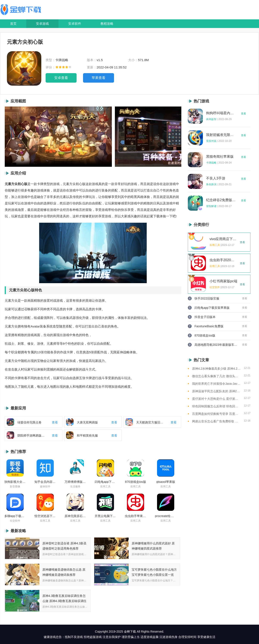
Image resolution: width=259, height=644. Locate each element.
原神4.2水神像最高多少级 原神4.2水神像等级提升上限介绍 (216, 369)
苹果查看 (99, 78)
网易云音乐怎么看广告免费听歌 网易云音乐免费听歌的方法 (216, 421)
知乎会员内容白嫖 (45, 482)
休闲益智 (211, 119)
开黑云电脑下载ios (105, 516)
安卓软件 (75, 24)
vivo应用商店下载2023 (224, 239)
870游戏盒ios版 (135, 482)
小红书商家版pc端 (223, 281)
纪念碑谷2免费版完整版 (221, 200)
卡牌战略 (211, 163)
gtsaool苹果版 (166, 482)
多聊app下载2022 (15, 516)
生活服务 (75, 486)
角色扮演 (211, 184)
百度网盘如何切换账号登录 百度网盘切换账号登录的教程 (216, 414)
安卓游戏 (42, 24)
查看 (244, 114)
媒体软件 (45, 486)
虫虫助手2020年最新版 (224, 260)
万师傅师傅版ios (75, 482)
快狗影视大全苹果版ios (15, 482)
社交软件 (15, 521)
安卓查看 (61, 78)
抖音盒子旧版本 (205, 317)
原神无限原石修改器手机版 (75, 516)
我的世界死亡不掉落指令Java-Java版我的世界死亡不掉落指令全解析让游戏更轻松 (216, 384)
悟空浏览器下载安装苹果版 (45, 516)
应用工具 (105, 486)
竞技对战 (211, 141)
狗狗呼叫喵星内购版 (221, 113)
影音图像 (15, 486)
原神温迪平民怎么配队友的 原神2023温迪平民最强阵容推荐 (216, 391)
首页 (13, 24)
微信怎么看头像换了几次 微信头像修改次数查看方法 (216, 376)
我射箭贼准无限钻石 (221, 135)
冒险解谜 (211, 206)
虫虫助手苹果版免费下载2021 (136, 516)
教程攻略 (107, 24)
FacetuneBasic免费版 (209, 326)
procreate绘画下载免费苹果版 (166, 516)
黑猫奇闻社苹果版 (220, 157)
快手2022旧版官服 (207, 298)
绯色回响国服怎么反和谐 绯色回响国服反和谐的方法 (216, 406)
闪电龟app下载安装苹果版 (105, 482)
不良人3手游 (216, 178)
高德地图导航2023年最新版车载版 (216, 345)
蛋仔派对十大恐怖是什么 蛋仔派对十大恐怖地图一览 (216, 399)
